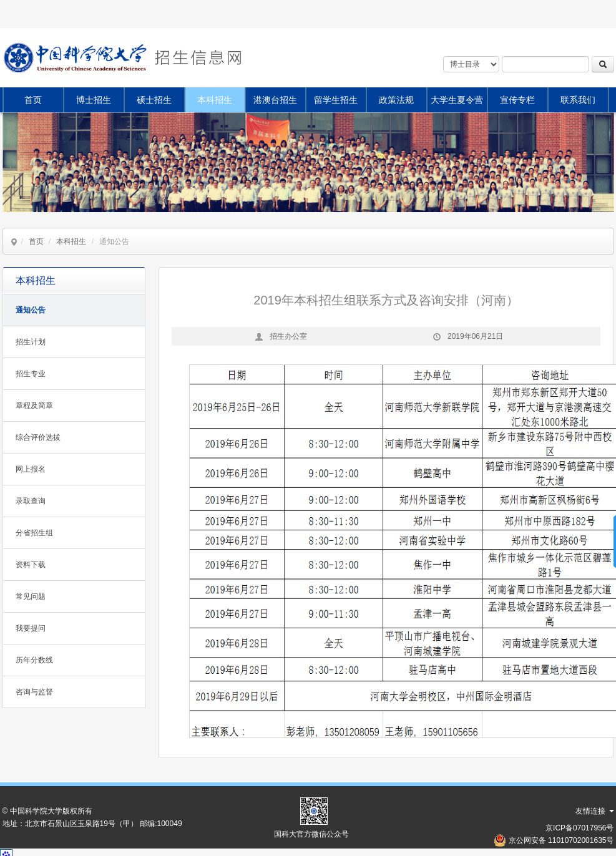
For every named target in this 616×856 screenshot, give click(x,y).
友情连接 (594, 811)
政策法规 (396, 100)
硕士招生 (154, 100)
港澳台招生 (275, 100)
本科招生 (215, 100)
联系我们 (578, 100)
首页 (33, 100)
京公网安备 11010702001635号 (561, 840)
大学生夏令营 (457, 100)
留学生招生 (336, 100)
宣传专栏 (517, 100)
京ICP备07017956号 (579, 828)
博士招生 (94, 100)
